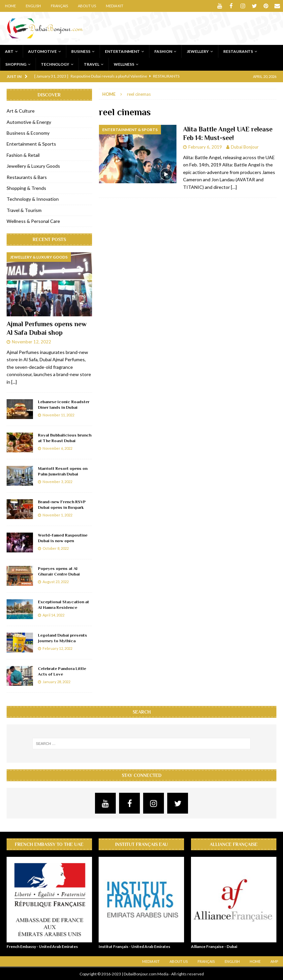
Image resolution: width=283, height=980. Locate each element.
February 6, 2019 (205, 147)
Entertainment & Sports (31, 143)
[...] (14, 382)
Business (81, 51)
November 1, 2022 (57, 515)
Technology (55, 64)
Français (59, 6)
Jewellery (198, 51)
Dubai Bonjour (245, 147)
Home (10, 6)
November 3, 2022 (57, 481)
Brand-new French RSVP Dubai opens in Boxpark (62, 504)
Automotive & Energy (29, 122)
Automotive (42, 51)
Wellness (124, 64)
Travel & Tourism (24, 210)
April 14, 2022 (53, 615)
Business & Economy (28, 133)
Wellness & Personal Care (33, 221)
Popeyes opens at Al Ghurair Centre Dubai (59, 571)
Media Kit (115, 6)
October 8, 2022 (56, 548)
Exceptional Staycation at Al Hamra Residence (63, 604)
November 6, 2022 (57, 448)
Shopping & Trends (26, 188)
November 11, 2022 (58, 415)
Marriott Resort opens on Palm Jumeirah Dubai (63, 471)
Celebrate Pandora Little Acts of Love (62, 671)
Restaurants (238, 51)
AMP (274, 961)
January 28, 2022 (56, 681)
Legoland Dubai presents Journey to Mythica (63, 638)
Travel (92, 64)
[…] (234, 186)
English (33, 6)
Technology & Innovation (33, 199)
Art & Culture (21, 110)
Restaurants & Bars (27, 176)
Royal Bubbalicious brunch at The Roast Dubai (65, 437)
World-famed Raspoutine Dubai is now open (63, 538)
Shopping (16, 64)
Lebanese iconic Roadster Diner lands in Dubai (64, 404)
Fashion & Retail (23, 155)
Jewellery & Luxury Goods (33, 166)
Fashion (163, 51)
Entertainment (122, 51)
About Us (87, 6)
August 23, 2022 (56, 581)
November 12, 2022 (31, 341)
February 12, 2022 (57, 648)
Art (9, 51)
